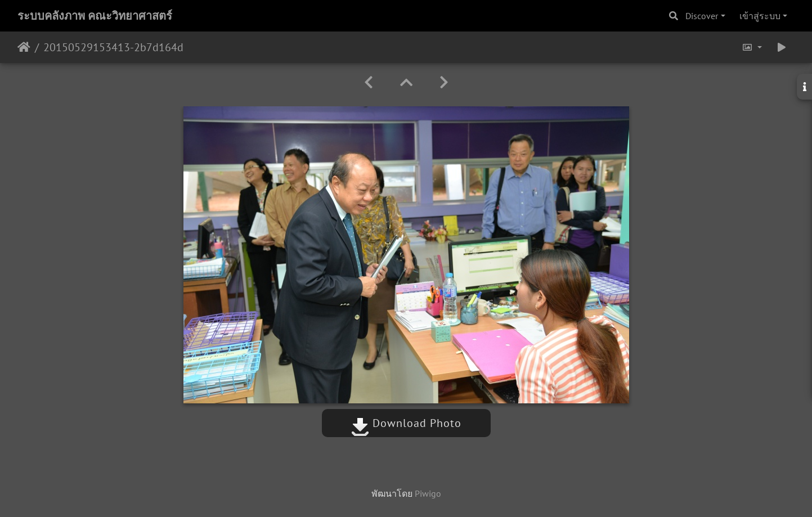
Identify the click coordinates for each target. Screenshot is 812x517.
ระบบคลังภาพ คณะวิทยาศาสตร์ (95, 16)
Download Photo (406, 423)
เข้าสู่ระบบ (760, 16)
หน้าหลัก (24, 47)
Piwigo (428, 493)
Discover (702, 16)
